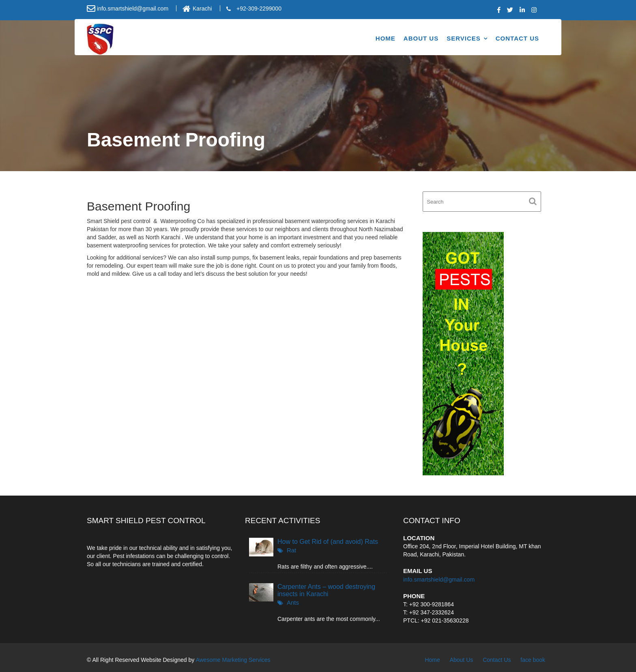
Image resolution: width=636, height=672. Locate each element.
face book (533, 660)
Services (464, 38)
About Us (421, 38)
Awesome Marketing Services (233, 660)
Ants (293, 602)
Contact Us (517, 38)
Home (386, 38)
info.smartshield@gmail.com (439, 579)
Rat (291, 550)
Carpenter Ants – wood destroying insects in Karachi (326, 590)
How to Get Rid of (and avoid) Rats (328, 542)
